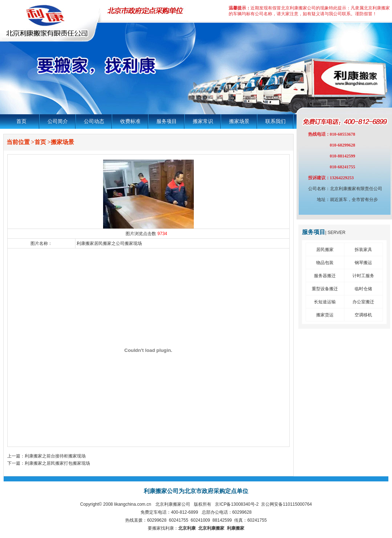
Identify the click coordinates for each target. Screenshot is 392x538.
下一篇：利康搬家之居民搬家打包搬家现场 (49, 463)
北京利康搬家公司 (173, 504)
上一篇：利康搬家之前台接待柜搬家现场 (46, 456)
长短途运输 (325, 302)
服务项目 (167, 121)
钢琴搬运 (363, 263)
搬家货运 (325, 315)
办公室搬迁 (363, 302)
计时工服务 (363, 276)
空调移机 (363, 315)
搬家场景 (239, 121)
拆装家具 (363, 250)
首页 (21, 121)
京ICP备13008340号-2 (237, 504)
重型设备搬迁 (325, 289)
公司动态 (94, 121)
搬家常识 (203, 121)
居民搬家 (325, 250)
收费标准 (130, 121)
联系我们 (275, 121)
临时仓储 (363, 289)
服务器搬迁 (325, 276)
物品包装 (325, 263)
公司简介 (58, 121)
